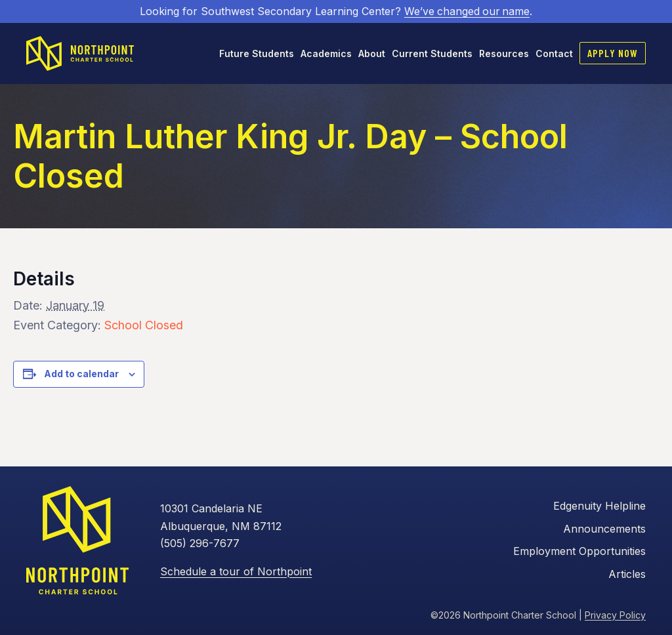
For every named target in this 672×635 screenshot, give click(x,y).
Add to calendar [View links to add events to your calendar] (81, 374)
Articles (627, 573)
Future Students (257, 53)
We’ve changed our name (467, 11)
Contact (554, 53)
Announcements (604, 528)
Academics (326, 53)
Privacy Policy (615, 614)
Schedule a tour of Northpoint (236, 571)
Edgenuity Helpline (599, 506)
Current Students (432, 53)
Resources (504, 53)
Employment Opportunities (579, 551)
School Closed (144, 324)
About (372, 53)
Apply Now (613, 52)
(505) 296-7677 (200, 543)
